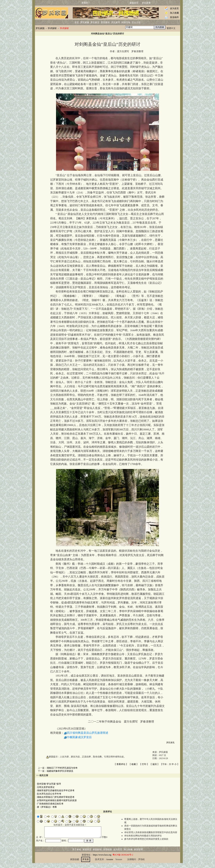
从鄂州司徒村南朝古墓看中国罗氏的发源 (57, 800)
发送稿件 (174, 17)
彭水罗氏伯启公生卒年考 (49, 794)
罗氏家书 (116, 22)
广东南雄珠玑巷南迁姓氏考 (50, 804)
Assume (110, 864)
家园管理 (138, 854)
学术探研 (52, 28)
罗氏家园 (40, 28)
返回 (155, 764)
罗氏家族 (85, 22)
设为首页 (174, 8)
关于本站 (77, 854)
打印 (144, 764)
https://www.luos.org (102, 860)
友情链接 (108, 854)
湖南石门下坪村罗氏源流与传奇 (62, 768)
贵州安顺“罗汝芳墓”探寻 (49, 784)
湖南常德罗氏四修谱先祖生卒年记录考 (56, 790)
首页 (77, 22)
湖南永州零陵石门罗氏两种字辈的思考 (56, 797)
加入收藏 (174, 13)
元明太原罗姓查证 (46, 787)
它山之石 (136, 22)
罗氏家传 (105, 22)
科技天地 (126, 22)
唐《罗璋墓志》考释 (47, 807)
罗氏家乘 (146, 3)
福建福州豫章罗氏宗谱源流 (60, 771)
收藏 (134, 764)
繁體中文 (171, 28)
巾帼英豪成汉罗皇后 (79, 737)
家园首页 (134, 3)
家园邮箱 (97, 854)
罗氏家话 (95, 22)
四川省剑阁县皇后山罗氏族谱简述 (88, 733)
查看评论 (121, 764)
